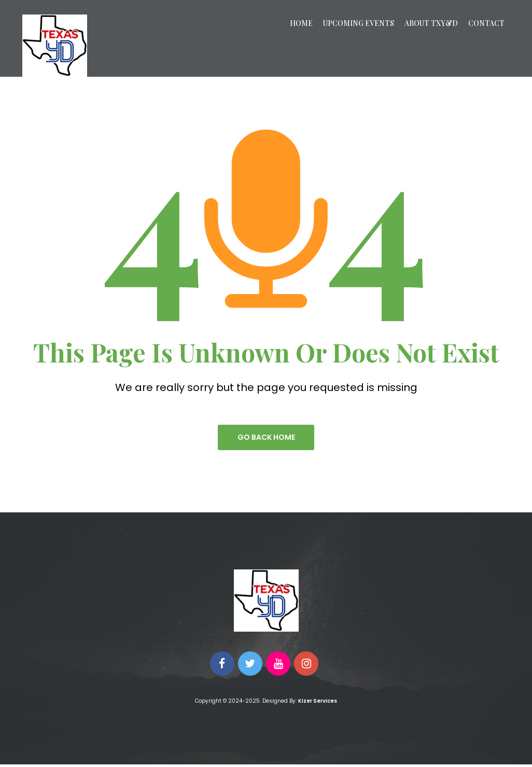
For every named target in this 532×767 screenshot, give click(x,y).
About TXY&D (431, 23)
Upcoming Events (359, 23)
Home (301, 23)
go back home (266, 438)
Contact (486, 23)
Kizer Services (318, 703)
